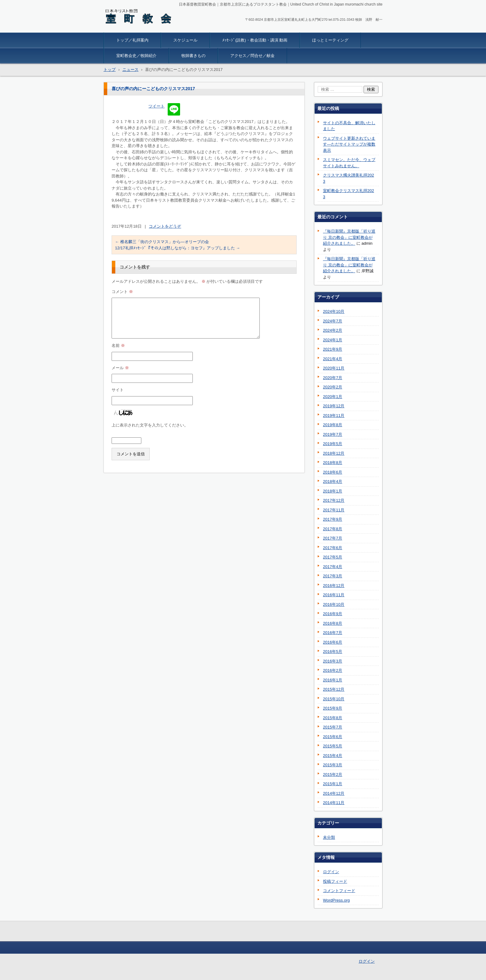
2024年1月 (333, 340)
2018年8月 (333, 463)
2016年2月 (333, 670)
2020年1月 (333, 397)
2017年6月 (333, 548)
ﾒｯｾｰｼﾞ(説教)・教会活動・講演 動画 (255, 40)
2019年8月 (333, 425)
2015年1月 (333, 784)
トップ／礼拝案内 (132, 40)
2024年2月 (333, 330)
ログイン (331, 872)
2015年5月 (333, 746)
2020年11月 (334, 368)
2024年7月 (333, 321)
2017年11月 (334, 510)
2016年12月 (334, 586)
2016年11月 (334, 595)
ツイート (157, 106)
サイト (118, 390)
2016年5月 (333, 652)
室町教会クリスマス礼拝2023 (349, 194)
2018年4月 (333, 481)
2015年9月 (333, 708)
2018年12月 (334, 453)
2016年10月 (334, 604)
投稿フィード (335, 881)
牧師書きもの (193, 56)
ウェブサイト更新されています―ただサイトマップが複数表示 (349, 144)
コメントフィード (339, 891)
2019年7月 (333, 434)
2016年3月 (333, 661)
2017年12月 (334, 500)
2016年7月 (333, 633)
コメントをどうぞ (165, 226)
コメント (122, 292)
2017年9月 (333, 519)
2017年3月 (333, 576)
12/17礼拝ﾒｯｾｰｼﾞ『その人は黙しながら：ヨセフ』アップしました (177, 248)
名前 (118, 346)
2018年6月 (333, 472)
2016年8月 (333, 623)
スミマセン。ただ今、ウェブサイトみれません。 (349, 163)
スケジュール (185, 40)
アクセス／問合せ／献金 (252, 56)
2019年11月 (334, 416)
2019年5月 (333, 444)
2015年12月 (334, 689)
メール (120, 368)
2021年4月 (333, 359)
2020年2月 (333, 387)
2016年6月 (333, 642)
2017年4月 (333, 567)
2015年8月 (333, 718)
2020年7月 (333, 378)
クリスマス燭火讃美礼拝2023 (349, 178)
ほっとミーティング (330, 40)
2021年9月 (333, 349)
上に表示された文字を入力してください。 (150, 425)
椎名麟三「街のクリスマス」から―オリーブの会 (162, 242)
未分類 (329, 837)
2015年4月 (333, 756)
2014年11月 (334, 803)
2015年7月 (333, 727)
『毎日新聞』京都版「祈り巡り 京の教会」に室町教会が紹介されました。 (349, 237)
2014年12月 (334, 793)
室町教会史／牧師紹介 (136, 56)
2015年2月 (333, 774)
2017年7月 (333, 538)
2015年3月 (333, 765)
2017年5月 (333, 557)
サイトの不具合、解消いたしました (349, 126)
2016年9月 (333, 614)
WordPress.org (336, 900)
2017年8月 (333, 529)
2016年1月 (333, 680)
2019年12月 (334, 406)
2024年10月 (334, 311)
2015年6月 (333, 737)
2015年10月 (334, 699)
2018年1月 (333, 491)
